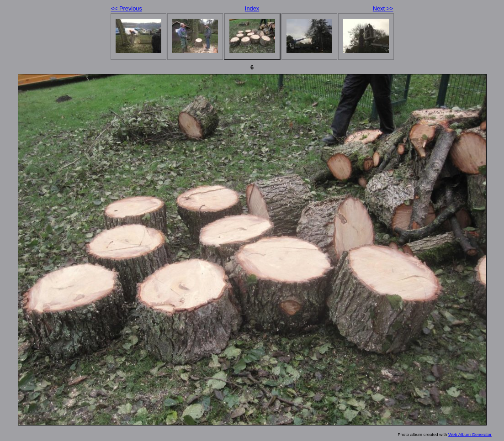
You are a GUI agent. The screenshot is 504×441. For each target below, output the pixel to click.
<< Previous (127, 8)
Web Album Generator (470, 434)
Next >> (383, 8)
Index (252, 8)
